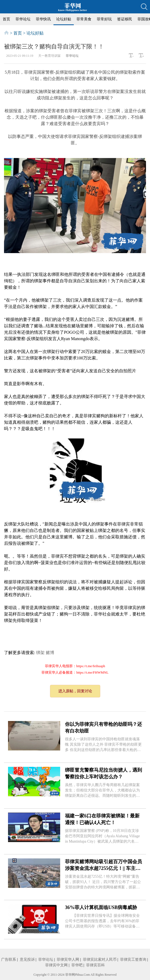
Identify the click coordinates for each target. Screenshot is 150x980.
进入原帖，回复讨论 (75, 691)
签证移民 (125, 19)
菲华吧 (77, 965)
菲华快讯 (43, 19)
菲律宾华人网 (68, 960)
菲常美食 (84, 19)
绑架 (40, 653)
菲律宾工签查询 (133, 960)
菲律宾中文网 (56, 965)
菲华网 (70, 975)
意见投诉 (27, 960)
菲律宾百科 (95, 965)
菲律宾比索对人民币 (100, 960)
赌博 (50, 653)
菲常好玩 (104, 19)
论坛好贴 (64, 19)
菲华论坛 (23, 19)
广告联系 (9, 960)
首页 (6, 19)
